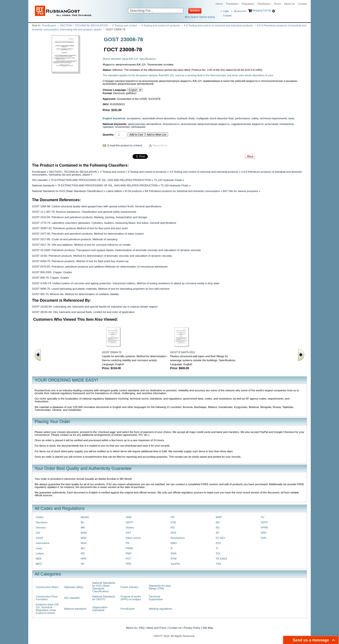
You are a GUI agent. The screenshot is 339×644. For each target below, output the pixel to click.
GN (38, 533)
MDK (39, 559)
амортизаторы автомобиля (145, 124)
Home (219, 4)
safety (255, 118)
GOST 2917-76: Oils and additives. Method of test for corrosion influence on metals (81, 245)
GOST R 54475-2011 (183, 352)
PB (127, 543)
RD (173, 528)
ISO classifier (40, 180)
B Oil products (133, 191)
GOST (40, 538)
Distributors (264, 4)
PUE (173, 522)
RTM (174, 559)
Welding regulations (161, 609)
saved (227, 16)
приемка (108, 127)
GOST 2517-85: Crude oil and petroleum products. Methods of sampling (75, 239)
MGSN (85, 517)
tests (291, 118)
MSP (84, 538)
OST (128, 533)
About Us (289, 4)
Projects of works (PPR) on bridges (131, 598)
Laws (39, 548)
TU (262, 517)
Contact (303, 4)
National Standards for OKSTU (104, 598)
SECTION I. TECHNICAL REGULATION (84, 25)
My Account (240, 11)
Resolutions (178, 538)
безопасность (171, 124)
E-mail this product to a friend (125, 145)
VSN (263, 538)
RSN (174, 553)
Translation (232, 4)
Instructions (43, 543)
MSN (84, 533)
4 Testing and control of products (161, 25)
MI (82, 522)
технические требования (130, 127)
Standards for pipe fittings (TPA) (160, 587)
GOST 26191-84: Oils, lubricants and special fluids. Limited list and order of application (83, 312)
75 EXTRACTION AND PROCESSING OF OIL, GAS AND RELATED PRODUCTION (101, 180)
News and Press (156, 628)
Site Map (208, 628)
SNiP (219, 517)
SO (218, 528)
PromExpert (49, 25)
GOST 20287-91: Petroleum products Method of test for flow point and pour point (80, 228)
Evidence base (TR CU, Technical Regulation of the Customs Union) (47, 609)
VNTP (264, 522)
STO (218, 543)
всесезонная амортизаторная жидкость (205, 124)
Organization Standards (100, 609)
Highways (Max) (74, 587)
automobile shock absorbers (159, 118)
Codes (40, 517)
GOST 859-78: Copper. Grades (50, 278)
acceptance (134, 118)
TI (217, 548)
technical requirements (274, 118)
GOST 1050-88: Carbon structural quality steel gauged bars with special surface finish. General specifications (97, 206)
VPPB (264, 528)
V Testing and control (125, 25)
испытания (272, 124)
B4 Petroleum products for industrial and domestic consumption (182, 191)
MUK (84, 543)
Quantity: (109, 135)
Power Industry (129, 587)
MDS (39, 564)
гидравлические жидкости (247, 124)
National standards (43, 185)
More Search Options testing (200, 17)
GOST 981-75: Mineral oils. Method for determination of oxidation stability (75, 294)
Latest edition (114, 191)
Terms (277, 4)
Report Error (160, 145)
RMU (174, 543)
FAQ (142, 628)
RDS (174, 533)
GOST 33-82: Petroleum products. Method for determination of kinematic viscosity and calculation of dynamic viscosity (102, 256)
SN (218, 522)
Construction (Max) (47, 587)
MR (83, 528)
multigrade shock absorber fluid (215, 118)
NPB (83, 559)
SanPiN (175, 564)
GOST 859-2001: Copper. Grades (52, 272)
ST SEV (220, 538)
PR (173, 517)
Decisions (42, 522)
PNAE (129, 548)
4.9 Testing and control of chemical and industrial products (218, 25)
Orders (130, 528)
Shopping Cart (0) (262, 10)
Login (226, 11)
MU (83, 548)
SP (217, 533)
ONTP (129, 522)
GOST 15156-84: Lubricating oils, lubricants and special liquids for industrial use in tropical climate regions (95, 307)
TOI (218, 553)
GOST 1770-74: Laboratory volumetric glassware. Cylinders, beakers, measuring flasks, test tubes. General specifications (104, 223)
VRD (263, 533)
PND (129, 553)
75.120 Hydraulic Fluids (168, 180)
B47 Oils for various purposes (240, 191)
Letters (40, 553)
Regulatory (248, 4)
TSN (218, 564)
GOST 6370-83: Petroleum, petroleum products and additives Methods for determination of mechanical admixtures (100, 267)
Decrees (41, 528)
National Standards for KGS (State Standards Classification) (68, 191)
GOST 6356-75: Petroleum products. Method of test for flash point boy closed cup (80, 261)
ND (83, 553)
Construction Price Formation (47, 598)
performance (242, 118)
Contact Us (175, 628)
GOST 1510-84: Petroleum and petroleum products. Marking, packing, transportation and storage (90, 217)
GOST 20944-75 (112, 352)
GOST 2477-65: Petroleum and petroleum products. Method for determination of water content (88, 234)
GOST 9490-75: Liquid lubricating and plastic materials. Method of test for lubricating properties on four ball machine (101, 289)
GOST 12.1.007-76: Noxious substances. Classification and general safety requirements (84, 212)
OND (129, 517)
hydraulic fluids (186, 118)
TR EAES (221, 559)
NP (83, 564)
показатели (287, 124)
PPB (128, 564)
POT (128, 559)
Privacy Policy (192, 628)
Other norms (133, 538)
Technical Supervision (156, 598)
